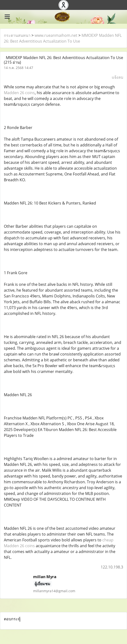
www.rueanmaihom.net (56, 35)
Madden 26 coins (19, 93)
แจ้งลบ (117, 77)
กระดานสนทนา (17, 35)
